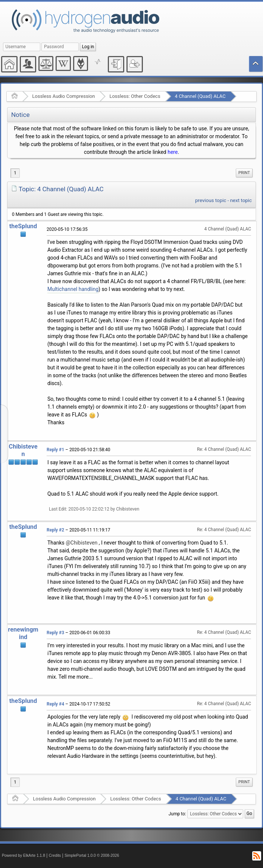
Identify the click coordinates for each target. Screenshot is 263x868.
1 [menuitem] (15, 173)
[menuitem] (244, 173)
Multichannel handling (73, 289)
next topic (241, 200)
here (173, 152)
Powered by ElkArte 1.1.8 (24, 855)
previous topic (211, 200)
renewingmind (23, 633)
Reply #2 (55, 530)
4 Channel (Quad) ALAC (200, 96)
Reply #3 (55, 633)
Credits (55, 855)
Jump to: (177, 814)
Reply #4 (55, 704)
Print (244, 173)
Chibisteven (23, 450)
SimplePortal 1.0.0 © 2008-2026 (92, 855)
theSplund (23, 226)
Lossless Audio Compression (63, 96)
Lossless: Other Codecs (135, 96)
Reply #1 (55, 450)
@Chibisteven (82, 543)
